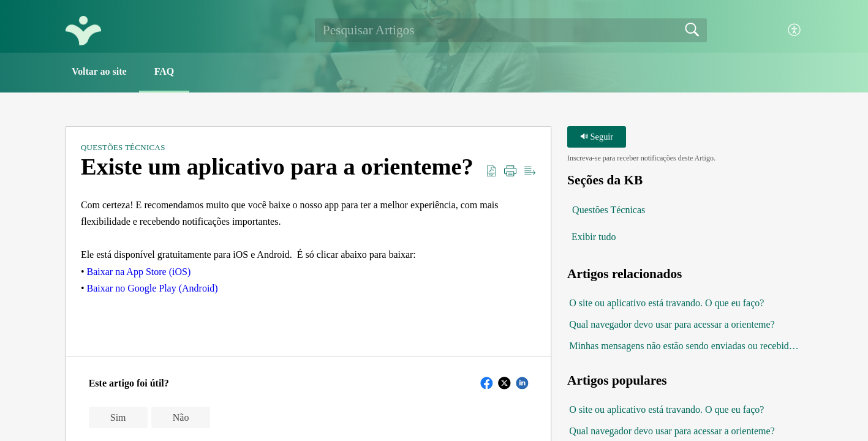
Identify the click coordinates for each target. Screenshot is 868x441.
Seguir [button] (597, 137)
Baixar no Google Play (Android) (153, 288)
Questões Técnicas (123, 147)
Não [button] (181, 417)
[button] (795, 30)
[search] (511, 30)
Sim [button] (118, 417)
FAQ (164, 71)
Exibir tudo (594, 237)
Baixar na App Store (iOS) (138, 272)
